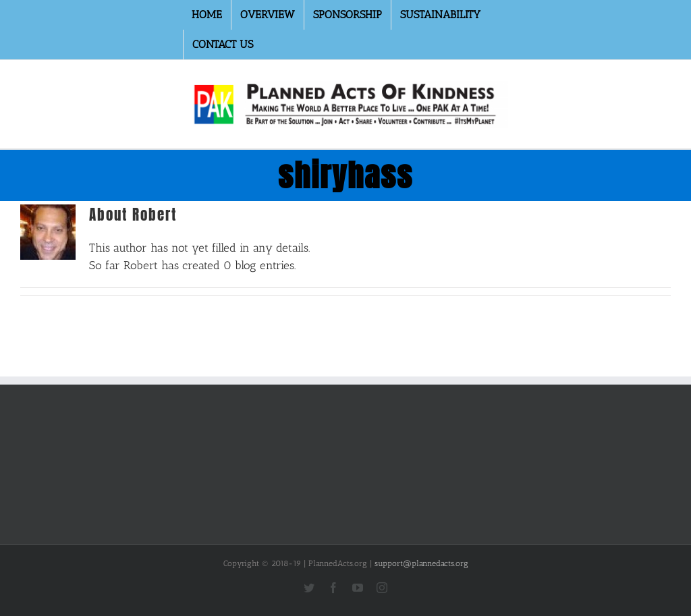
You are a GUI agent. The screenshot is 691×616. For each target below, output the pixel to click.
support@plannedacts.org (421, 563)
